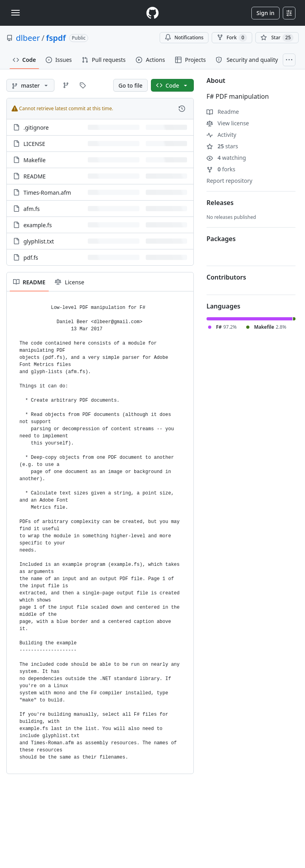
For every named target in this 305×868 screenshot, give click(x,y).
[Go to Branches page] (66, 85)
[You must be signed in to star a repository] (277, 38)
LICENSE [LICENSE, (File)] (34, 144)
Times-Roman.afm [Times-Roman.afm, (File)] (47, 193)
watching (226, 158)
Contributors (226, 277)
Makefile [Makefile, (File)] (35, 160)
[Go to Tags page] (83, 85)
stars (222, 146)
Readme (223, 112)
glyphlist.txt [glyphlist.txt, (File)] (39, 241)
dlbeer (28, 38)
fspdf (56, 38)
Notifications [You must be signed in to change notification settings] (184, 37)
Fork (232, 38)
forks (221, 169)
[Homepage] (152, 13)
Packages (221, 239)
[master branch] (30, 85)
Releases (220, 203)
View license (228, 123)
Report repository (229, 181)
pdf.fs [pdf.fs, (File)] (31, 258)
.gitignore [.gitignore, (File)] (36, 127)
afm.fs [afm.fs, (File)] (32, 209)
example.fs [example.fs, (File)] (38, 225)
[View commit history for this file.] (182, 109)
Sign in (265, 13)
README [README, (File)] (35, 176)
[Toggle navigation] (15, 13)
